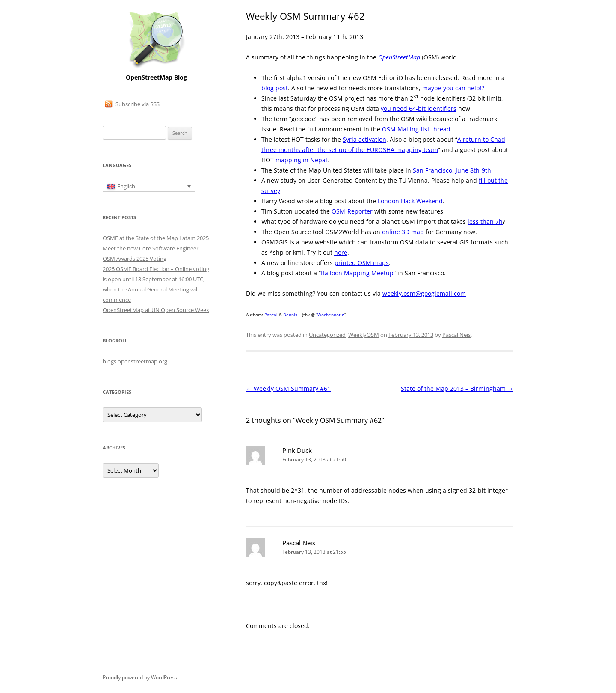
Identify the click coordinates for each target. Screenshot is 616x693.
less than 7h (485, 222)
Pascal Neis (456, 335)
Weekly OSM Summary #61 (288, 388)
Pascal (271, 315)
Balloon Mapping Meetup (357, 273)
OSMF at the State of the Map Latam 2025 (156, 238)
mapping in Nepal (301, 160)
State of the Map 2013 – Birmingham (457, 388)
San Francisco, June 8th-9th (452, 170)
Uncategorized (327, 335)
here (341, 252)
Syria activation (364, 139)
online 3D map (403, 232)
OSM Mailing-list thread (416, 129)
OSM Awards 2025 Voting (135, 259)
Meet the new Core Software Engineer (151, 248)
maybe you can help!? (453, 88)
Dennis (290, 315)
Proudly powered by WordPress (140, 677)
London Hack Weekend (410, 201)
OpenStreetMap (399, 57)
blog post (275, 88)
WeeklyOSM (364, 335)
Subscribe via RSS (138, 104)
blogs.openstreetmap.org (135, 361)
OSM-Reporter (352, 211)
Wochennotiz (331, 315)
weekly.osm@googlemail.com (424, 293)
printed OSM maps (362, 263)
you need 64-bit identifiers (419, 109)
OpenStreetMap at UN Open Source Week (156, 310)
